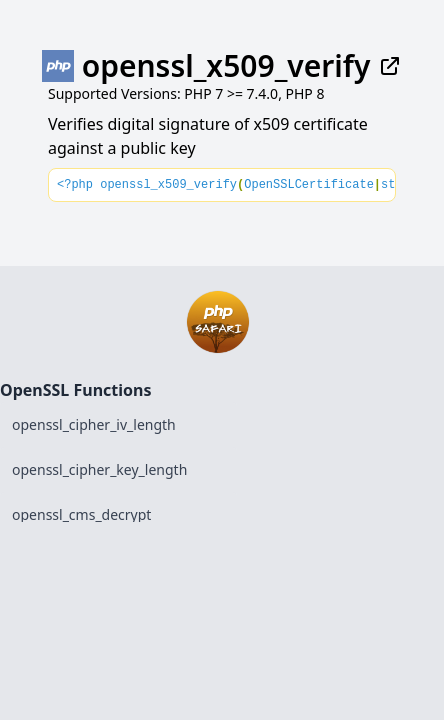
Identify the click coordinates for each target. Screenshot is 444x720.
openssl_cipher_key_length (99, 469)
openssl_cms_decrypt (81, 514)
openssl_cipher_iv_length (94, 424)
